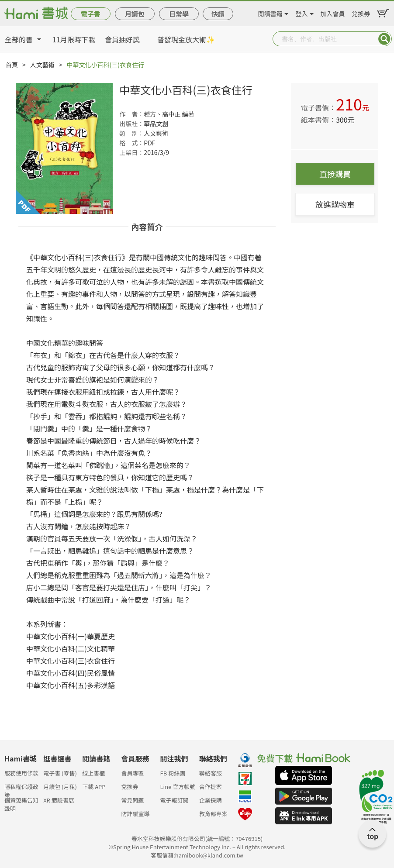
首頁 (12, 65)
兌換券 (361, 12)
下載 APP (94, 787)
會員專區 (132, 773)
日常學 (179, 14)
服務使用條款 (21, 773)
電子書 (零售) (60, 773)
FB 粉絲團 (173, 773)
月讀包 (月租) (60, 787)
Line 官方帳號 (178, 787)
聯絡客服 (211, 773)
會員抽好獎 (122, 39)
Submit (384, 39)
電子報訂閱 (175, 800)
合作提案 (211, 787)
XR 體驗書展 (59, 800)
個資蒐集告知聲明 (21, 803)
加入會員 (332, 12)
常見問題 (132, 800)
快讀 (218, 14)
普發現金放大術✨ (186, 39)
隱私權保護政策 (21, 789)
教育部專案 (213, 814)
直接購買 (335, 174)
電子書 (91, 14)
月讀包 (135, 14)
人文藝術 (42, 65)
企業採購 (211, 800)
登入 (302, 12)
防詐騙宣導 (135, 814)
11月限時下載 (74, 39)
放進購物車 (335, 204)
